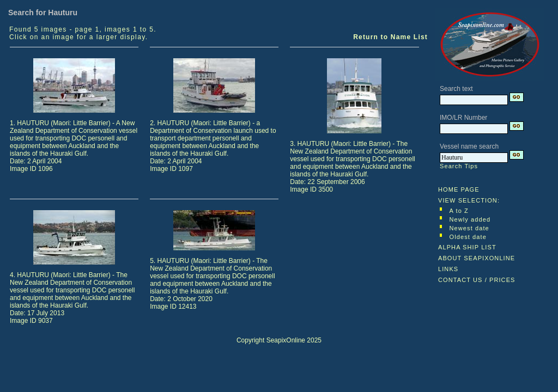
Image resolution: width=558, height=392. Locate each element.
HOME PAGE (459, 189)
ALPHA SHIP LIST (467, 247)
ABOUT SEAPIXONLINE (477, 258)
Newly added (470, 219)
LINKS (448, 269)
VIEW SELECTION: (469, 200)
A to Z (459, 211)
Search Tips (459, 166)
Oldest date (468, 237)
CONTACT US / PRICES (477, 280)
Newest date (469, 228)
